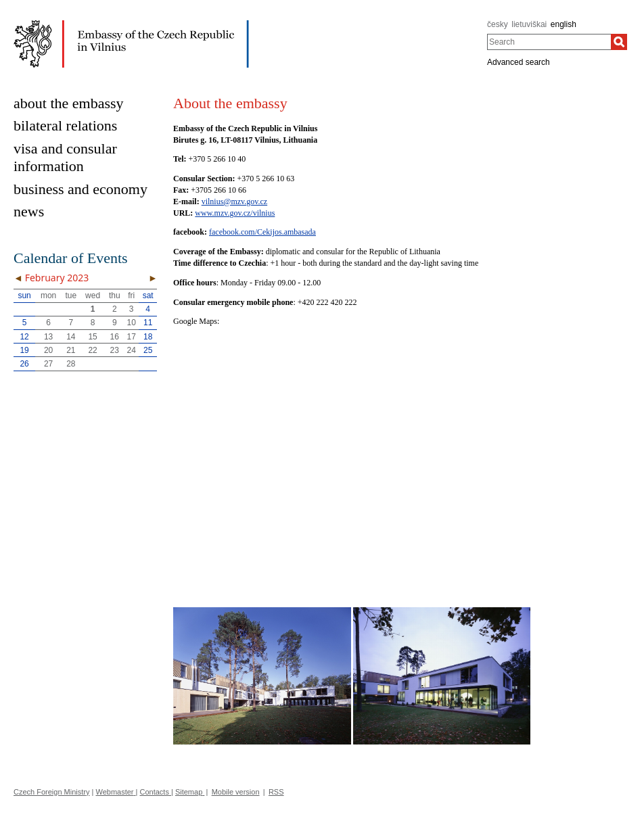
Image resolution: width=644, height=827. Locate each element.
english (563, 24)
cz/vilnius (259, 213)
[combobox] (549, 42)
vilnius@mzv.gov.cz (234, 202)
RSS (276, 792)
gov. (236, 213)
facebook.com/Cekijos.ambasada (262, 232)
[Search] (619, 42)
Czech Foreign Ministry (51, 792)
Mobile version (236, 792)
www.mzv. (212, 213)
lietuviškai (529, 24)
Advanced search (519, 62)
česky (498, 24)
